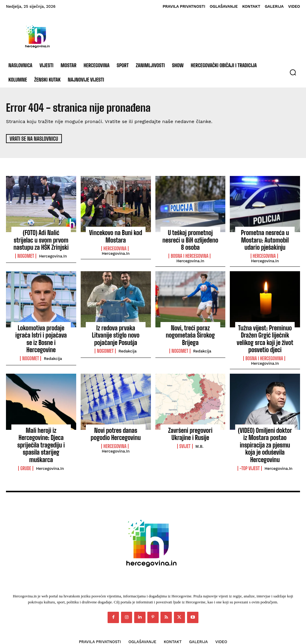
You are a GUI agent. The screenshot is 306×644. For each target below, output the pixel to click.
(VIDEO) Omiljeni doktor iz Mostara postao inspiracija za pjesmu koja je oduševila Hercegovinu (265, 433)
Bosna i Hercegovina (189, 247)
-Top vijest (250, 451)
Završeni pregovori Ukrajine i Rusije (190, 427)
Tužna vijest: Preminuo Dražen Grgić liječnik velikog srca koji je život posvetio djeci (265, 334)
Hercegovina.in (53, 253)
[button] (293, 72)
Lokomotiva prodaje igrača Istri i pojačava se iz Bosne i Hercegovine (41, 331)
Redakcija (53, 346)
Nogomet (26, 253)
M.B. (199, 439)
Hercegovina (115, 247)
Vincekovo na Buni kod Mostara (116, 236)
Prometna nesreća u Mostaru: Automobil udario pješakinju (265, 239)
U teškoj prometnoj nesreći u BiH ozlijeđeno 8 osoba (190, 236)
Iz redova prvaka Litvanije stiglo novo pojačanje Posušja (116, 331)
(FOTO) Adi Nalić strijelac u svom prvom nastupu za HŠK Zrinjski (41, 239)
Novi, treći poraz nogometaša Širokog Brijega (190, 331)
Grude (26, 445)
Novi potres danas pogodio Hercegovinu (116, 427)
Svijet (185, 438)
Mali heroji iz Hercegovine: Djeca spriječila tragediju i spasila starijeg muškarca (41, 430)
